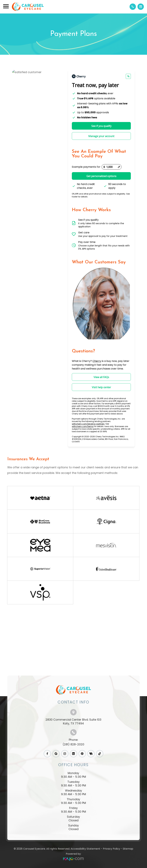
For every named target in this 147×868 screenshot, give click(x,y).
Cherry (97, 361)
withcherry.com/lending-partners (88, 424)
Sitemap (128, 849)
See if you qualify (101, 126)
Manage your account (101, 136)
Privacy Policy (111, 849)
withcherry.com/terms (83, 426)
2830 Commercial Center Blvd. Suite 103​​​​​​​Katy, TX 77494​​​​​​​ (73, 721)
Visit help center (101, 387)
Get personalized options (101, 176)
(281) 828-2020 (73, 744)
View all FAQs (101, 377)
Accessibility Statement (85, 849)
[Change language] (128, 76)
